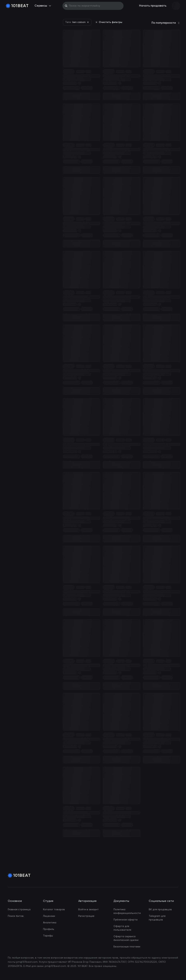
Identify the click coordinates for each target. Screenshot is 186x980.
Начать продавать (153, 6)
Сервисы (43, 6)
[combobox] (166, 23)
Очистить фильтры (109, 22)
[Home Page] (17, 6)
